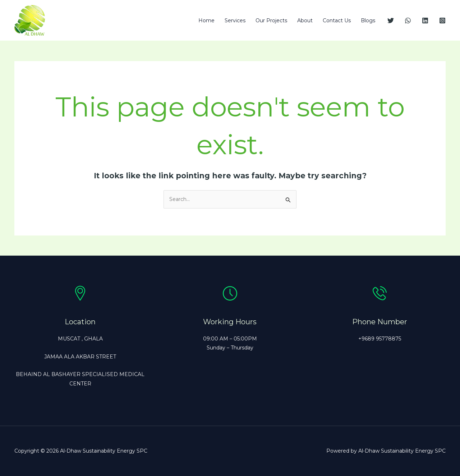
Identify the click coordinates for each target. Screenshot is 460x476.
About (305, 20)
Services (235, 20)
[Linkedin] (425, 20)
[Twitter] (391, 20)
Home (206, 20)
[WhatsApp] (408, 20)
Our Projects (271, 20)
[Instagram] (442, 20)
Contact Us (337, 20)
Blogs (368, 20)
